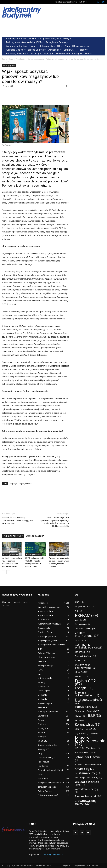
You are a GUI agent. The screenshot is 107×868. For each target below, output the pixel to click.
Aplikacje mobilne (16, 50)
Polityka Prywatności (82, 865)
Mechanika (42, 695)
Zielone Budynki (37, 50)
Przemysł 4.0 (43, 728)
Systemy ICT (43, 749)
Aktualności (20, 59)
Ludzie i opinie (44, 691)
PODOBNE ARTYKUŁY (13, 536)
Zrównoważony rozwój (48, 795)
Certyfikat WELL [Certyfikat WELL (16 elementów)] (86, 628)
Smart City (70, 50)
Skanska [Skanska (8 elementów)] (79, 764)
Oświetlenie (55, 50)
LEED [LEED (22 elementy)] (91, 729)
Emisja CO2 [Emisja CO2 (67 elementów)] (85, 682)
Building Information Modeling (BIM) (25, 42)
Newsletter (43, 707)
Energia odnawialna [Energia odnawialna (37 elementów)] (87, 694)
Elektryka (42, 661)
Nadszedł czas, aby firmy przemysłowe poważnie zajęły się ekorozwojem (17, 520)
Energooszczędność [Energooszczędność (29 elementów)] (89, 701)
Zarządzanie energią (57, 42)
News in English (45, 703)
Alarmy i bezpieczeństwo (78, 46)
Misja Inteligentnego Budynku (66, 2)
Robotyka (42, 737)
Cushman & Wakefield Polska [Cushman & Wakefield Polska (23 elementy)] (88, 646)
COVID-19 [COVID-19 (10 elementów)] (80, 640)
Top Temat (43, 766)
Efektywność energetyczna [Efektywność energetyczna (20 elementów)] (86, 666)
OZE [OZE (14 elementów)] (79, 748)
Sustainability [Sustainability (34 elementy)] (88, 773)
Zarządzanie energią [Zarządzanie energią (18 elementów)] (86, 791)
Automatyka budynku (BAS (50, 624)
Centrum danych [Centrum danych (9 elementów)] (83, 624)
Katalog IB (77, 54)
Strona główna (8, 59)
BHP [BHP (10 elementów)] (78, 611)
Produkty (36, 54)
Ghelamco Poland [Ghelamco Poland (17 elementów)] (87, 711)
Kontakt (88, 54)
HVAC (40, 670)
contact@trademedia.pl (53, 855)
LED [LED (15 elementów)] (79, 729)
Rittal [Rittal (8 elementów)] (93, 753)
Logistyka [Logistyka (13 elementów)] (82, 733)
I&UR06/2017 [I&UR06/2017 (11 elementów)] (83, 720)
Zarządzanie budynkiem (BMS (51, 783)
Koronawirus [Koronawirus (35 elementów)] (88, 725)
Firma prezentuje (45, 666)
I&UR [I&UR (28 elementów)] (94, 715)
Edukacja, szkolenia (17, 54)
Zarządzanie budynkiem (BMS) (54, 39)
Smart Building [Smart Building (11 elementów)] (93, 764)
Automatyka (43, 620)
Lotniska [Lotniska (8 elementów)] (94, 734)
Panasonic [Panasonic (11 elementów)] (81, 752)
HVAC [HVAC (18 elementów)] (81, 716)
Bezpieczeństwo (45, 632)
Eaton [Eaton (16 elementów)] (80, 660)
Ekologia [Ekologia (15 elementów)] (82, 672)
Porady (83, 50)
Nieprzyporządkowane (48, 712)
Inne (40, 674)
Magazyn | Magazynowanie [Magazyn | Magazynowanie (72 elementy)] (90, 741)
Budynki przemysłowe (48, 640)
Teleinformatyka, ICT (51, 46)
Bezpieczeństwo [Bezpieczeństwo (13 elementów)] (85, 607)
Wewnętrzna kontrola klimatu (22, 46)
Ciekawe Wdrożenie (46, 653)
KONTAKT (83, 2)
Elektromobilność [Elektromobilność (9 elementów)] (83, 676)
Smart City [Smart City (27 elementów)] (85, 769)
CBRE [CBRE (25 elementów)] (81, 620)
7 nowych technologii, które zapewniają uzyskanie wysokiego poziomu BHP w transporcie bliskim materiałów (54, 522)
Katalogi (41, 682)
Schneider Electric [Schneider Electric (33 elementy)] (88, 758)
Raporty (49, 54)
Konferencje (63, 54)
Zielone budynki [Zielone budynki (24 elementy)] (88, 796)
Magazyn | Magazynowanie (21, 484)
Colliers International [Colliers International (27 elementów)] (87, 634)
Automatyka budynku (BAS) (21, 39)
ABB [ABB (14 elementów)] (79, 602)
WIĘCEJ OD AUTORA (35, 536)
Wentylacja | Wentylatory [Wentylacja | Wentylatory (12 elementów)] (88, 777)
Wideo (40, 774)
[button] (102, 39)
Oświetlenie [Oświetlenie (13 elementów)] (93, 748)
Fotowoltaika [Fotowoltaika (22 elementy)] (86, 707)
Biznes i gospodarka (36, 59)
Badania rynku (44, 628)
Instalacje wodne (45, 678)
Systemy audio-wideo (47, 745)
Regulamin (67, 865)
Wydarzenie (43, 778)
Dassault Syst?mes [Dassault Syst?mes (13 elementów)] (86, 656)
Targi (40, 753)
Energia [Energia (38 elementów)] (84, 688)
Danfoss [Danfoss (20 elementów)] (82, 652)
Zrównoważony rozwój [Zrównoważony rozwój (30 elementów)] (86, 802)
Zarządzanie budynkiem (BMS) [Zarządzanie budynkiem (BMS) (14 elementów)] (87, 783)
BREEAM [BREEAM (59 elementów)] (86, 615)
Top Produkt (43, 762)
